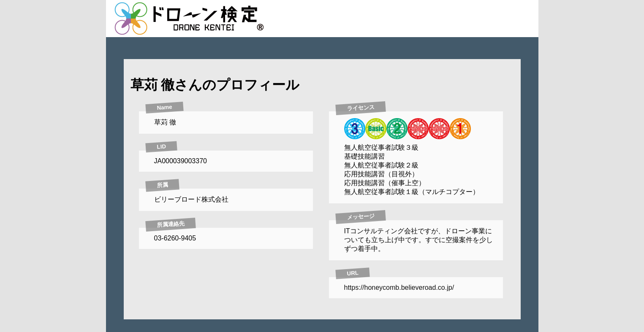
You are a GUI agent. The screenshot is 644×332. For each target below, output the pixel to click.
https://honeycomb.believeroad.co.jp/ (399, 287)
